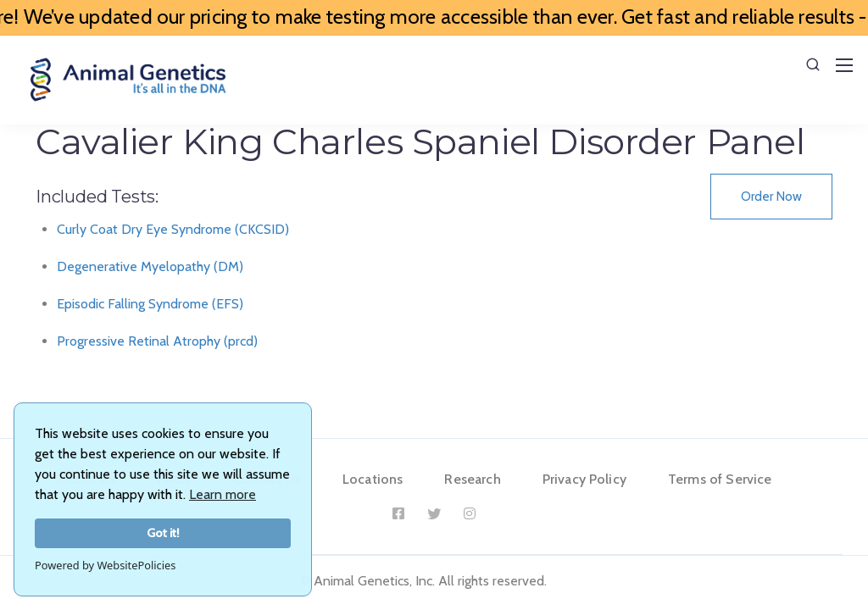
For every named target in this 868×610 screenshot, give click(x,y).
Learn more (223, 494)
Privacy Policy (584, 479)
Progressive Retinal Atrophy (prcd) (157, 341)
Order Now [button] (771, 197)
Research (472, 479)
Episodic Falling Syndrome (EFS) (150, 304)
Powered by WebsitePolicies (105, 565)
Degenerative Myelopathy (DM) (150, 266)
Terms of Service (720, 479)
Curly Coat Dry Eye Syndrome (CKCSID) (173, 229)
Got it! (163, 533)
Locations (373, 479)
